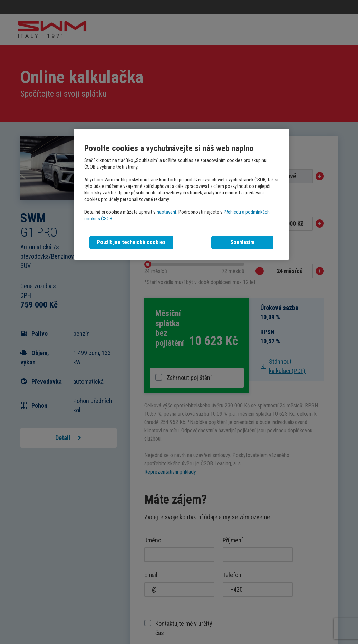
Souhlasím (242, 242)
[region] (181, 194)
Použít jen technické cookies (131, 242)
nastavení (166, 212)
